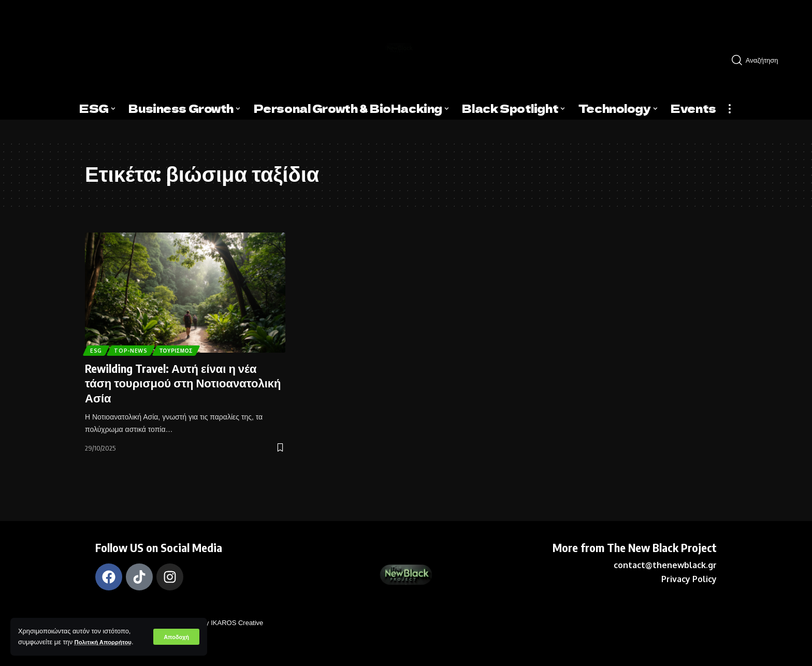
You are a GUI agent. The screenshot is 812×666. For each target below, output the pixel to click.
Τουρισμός (190, 348)
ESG (98, 348)
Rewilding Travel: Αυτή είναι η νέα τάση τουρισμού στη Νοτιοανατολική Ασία (183, 383)
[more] (730, 109)
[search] (764, 60)
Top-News (138, 348)
